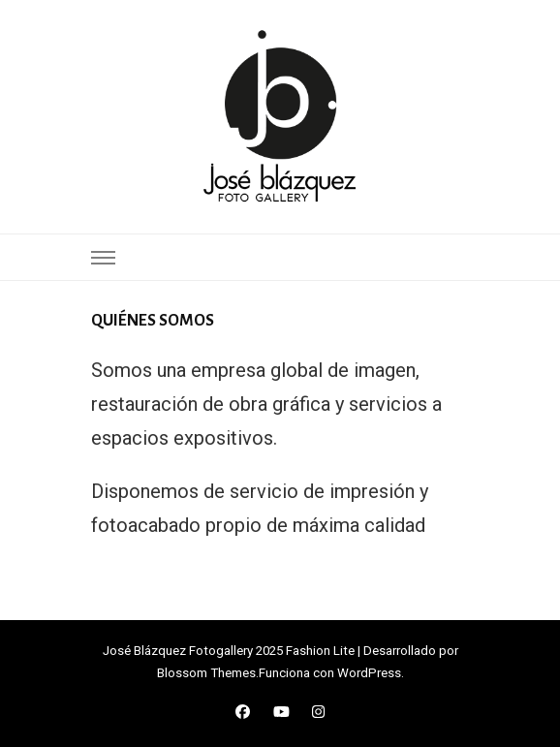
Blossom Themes (206, 673)
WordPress (369, 673)
